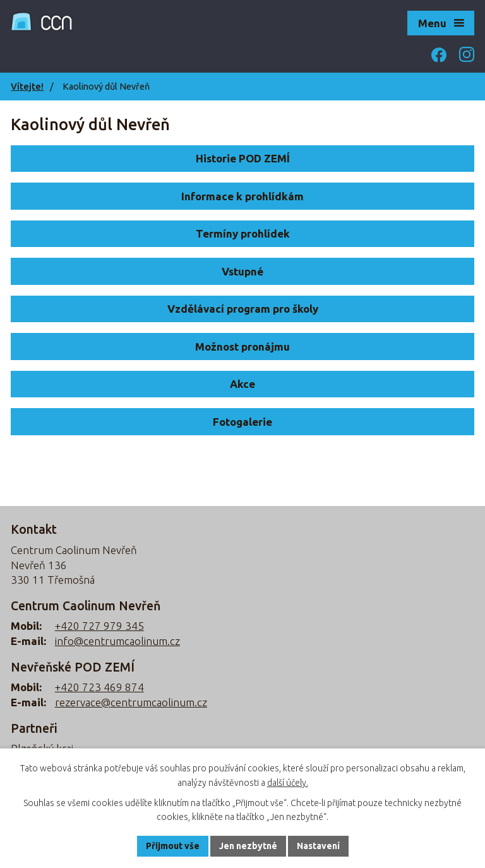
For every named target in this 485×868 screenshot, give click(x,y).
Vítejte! (27, 87)
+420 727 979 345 (99, 626)
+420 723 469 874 (99, 687)
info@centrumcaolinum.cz (117, 641)
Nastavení (318, 846)
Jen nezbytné (248, 846)
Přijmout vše (173, 846)
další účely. (288, 783)
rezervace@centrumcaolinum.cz (131, 702)
